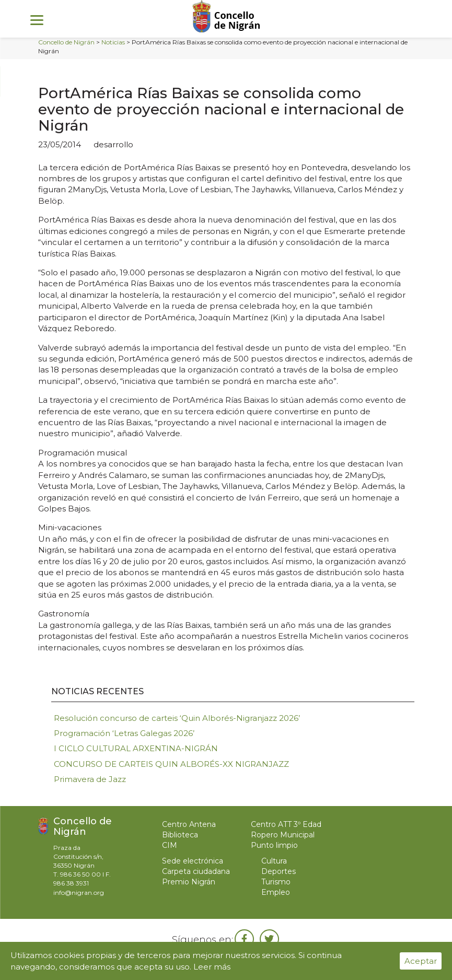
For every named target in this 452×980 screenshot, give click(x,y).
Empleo (276, 892)
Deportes (279, 871)
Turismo (276, 882)
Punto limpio (274, 845)
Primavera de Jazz (90, 779)
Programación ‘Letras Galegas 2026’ (124, 733)
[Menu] (37, 20)
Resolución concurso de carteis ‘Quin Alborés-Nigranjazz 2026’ (177, 718)
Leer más (212, 967)
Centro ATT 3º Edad (286, 824)
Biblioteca (180, 835)
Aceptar (421, 961)
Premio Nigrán (189, 882)
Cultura (274, 861)
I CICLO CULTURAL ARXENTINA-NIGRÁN (136, 748)
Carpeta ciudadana (196, 871)
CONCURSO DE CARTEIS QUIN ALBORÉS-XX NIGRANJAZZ (171, 764)
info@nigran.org (79, 892)
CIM (170, 845)
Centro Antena (189, 824)
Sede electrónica (193, 861)
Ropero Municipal (283, 835)
